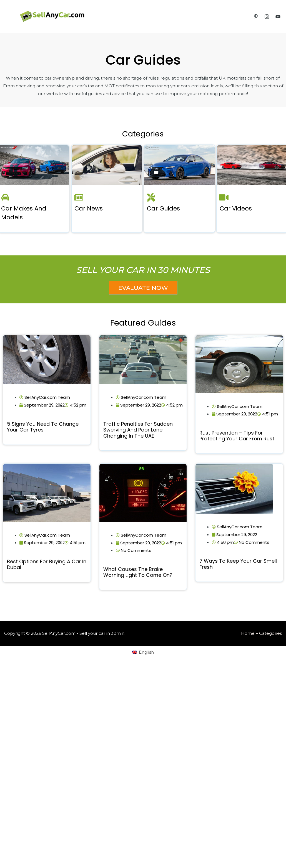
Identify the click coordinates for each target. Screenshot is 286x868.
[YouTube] (278, 17)
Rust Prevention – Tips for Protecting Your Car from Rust (237, 436)
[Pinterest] (256, 17)
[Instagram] (267, 17)
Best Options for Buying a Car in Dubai (47, 564)
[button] (143, 288)
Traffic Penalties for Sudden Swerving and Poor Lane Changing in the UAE (138, 430)
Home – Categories (261, 633)
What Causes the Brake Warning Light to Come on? (138, 572)
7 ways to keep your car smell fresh (238, 564)
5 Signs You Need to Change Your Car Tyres (43, 427)
